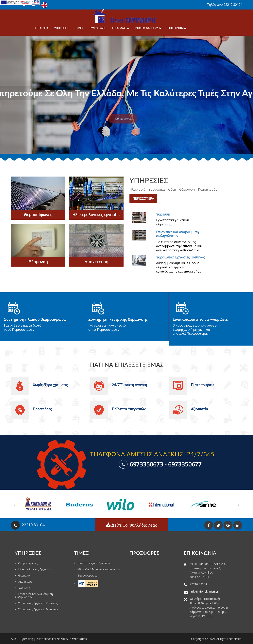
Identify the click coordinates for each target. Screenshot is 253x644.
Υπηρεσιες (62, 28)
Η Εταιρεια (41, 28)
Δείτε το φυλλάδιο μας (132, 525)
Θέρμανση (38, 262)
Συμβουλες (98, 28)
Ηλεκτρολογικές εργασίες (96, 215)
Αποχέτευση (96, 262)
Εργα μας (119, 28)
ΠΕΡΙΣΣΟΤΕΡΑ (143, 199)
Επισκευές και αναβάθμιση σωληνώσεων (177, 234)
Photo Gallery (146, 28)
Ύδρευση (163, 214)
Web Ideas (80, 639)
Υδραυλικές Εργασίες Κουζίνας (181, 257)
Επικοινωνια (177, 28)
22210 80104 (33, 525)
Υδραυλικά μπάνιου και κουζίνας (99, 569)
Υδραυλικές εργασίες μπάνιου (38, 609)
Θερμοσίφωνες (38, 215)
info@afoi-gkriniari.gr (204, 591)
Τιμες (79, 28)
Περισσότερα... (23, 330)
